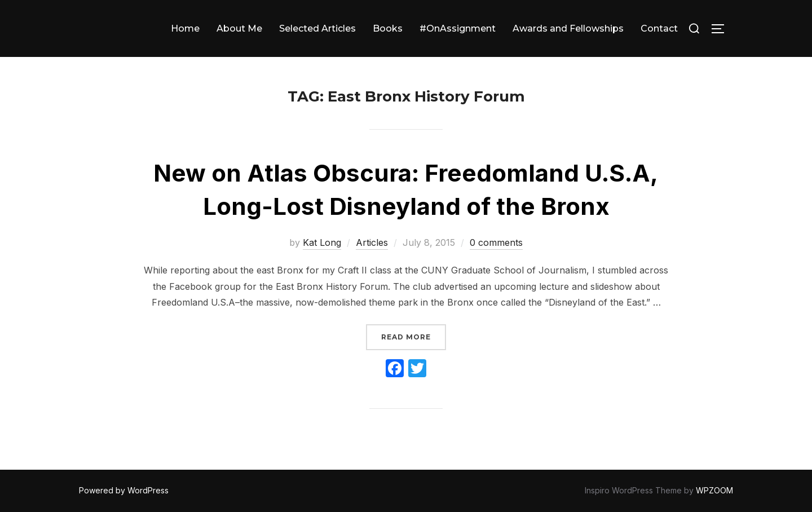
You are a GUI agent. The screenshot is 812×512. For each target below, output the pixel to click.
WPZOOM (714, 490)
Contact (659, 28)
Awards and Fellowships (568, 28)
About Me (239, 28)
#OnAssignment (458, 28)
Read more (414, 336)
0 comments (496, 242)
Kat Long (322, 242)
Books (388, 28)
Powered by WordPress (124, 490)
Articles (372, 242)
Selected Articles (317, 28)
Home (185, 28)
